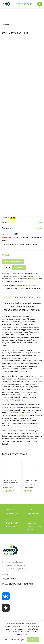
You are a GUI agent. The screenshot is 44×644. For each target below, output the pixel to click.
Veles (5, 485)
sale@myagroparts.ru (18, 569)
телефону (34, 279)
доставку (22, 415)
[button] (39, 462)
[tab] (6, 297)
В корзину (19, 267)
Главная (5, 25)
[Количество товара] (6, 268)
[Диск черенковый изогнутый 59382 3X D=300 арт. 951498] (12, 469)
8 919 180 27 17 (24, 4)
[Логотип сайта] (6, 4)
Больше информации (15, 640)
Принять (33, 640)
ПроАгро (39, 228)
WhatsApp (28, 285)
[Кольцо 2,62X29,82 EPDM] (33, 469)
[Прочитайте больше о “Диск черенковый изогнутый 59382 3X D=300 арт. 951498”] (18, 462)
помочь (28, 420)
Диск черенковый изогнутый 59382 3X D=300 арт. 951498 (10, 482)
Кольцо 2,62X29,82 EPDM (30, 481)
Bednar (39, 222)
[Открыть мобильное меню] (40, 4)
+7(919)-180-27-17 (20, 565)
